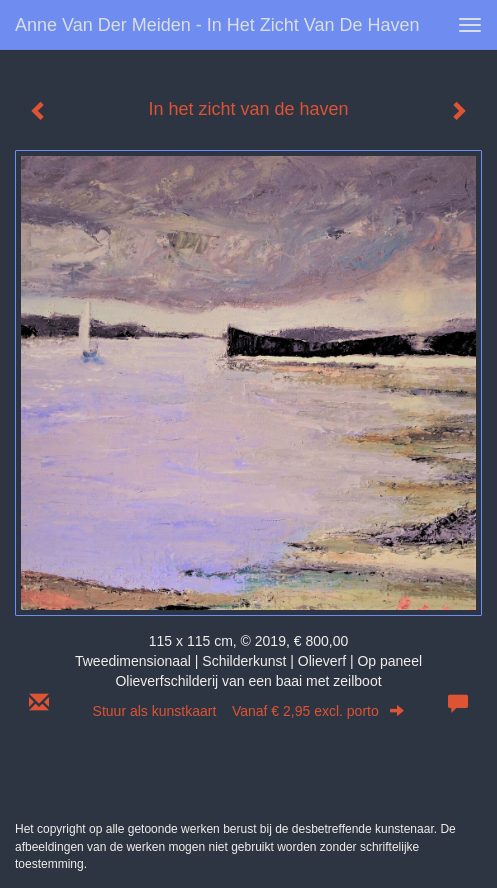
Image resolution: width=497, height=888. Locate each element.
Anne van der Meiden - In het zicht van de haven (217, 25)
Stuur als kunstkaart (249, 711)
